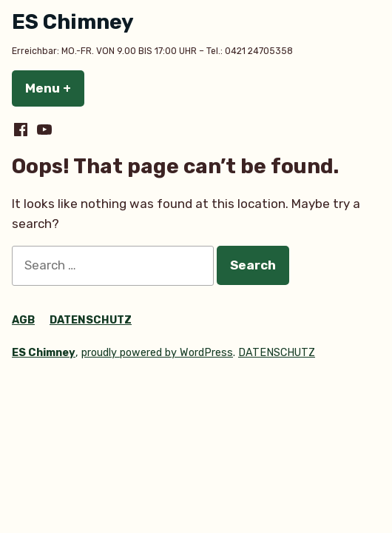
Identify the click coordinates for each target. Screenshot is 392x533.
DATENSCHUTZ (91, 320)
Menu (55, 88)
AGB (23, 320)
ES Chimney (73, 22)
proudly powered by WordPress (157, 353)
